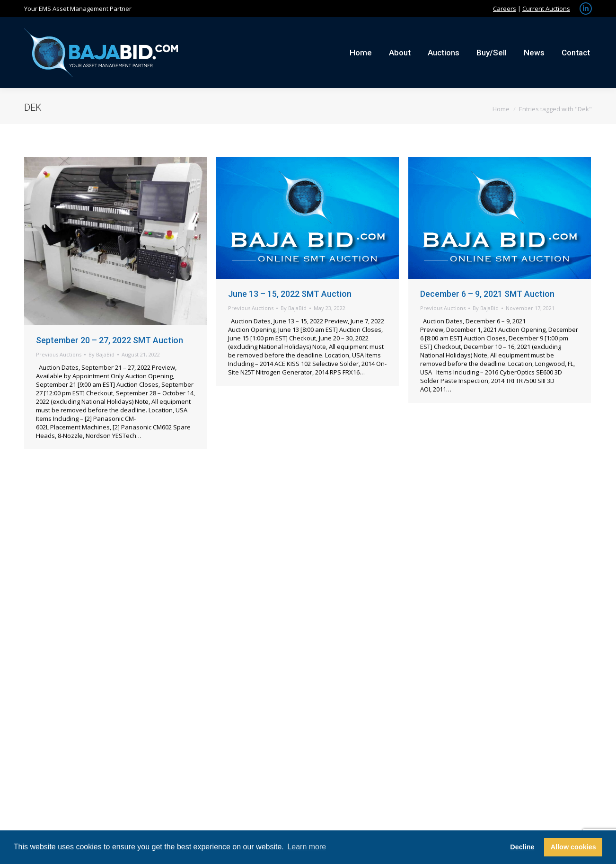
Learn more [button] (307, 847)
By (101, 354)
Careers (505, 9)
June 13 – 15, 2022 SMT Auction (290, 294)
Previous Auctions (59, 354)
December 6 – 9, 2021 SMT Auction (487, 294)
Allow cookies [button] (573, 847)
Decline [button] (522, 847)
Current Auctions (546, 9)
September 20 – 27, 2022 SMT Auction (110, 340)
